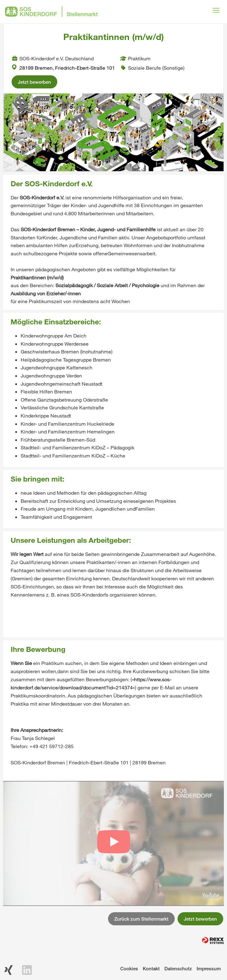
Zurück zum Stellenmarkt (141, 919)
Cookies (129, 968)
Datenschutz (178, 968)
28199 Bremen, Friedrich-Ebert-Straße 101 (63, 68)
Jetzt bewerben (34, 82)
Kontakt (151, 968)
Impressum (209, 968)
